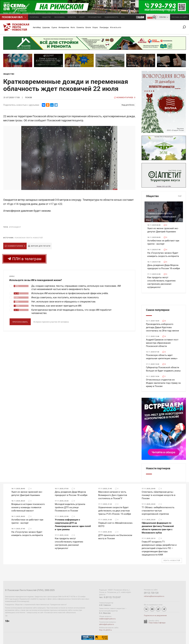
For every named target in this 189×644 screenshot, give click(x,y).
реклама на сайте (180, 17)
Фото (73, 27)
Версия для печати (41, 246)
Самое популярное (158, 310)
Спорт (82, 17)
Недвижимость (111, 17)
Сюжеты (80, 27)
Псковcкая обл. (13, 17)
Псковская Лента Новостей (29, 238)
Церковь (46, 27)
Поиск (185, 27)
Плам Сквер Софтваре (157, 623)
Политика (34, 17)
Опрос (95, 27)
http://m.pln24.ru (105, 630)
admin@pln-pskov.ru (107, 624)
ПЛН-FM (162, 17)
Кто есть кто (116, 27)
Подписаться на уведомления (155, 616)
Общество (46, 17)
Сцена (54, 27)
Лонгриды (104, 27)
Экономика (59, 17)
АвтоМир (37, 27)
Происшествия (95, 17)
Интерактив (64, 27)
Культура (72, 17)
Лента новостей (172, 561)
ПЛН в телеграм (24, 259)
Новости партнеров (158, 468)
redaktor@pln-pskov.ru (107, 619)
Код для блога (128, 105)
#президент (15, 227)
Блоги (88, 27)
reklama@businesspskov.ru (154, 596)
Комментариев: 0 (16, 246)
